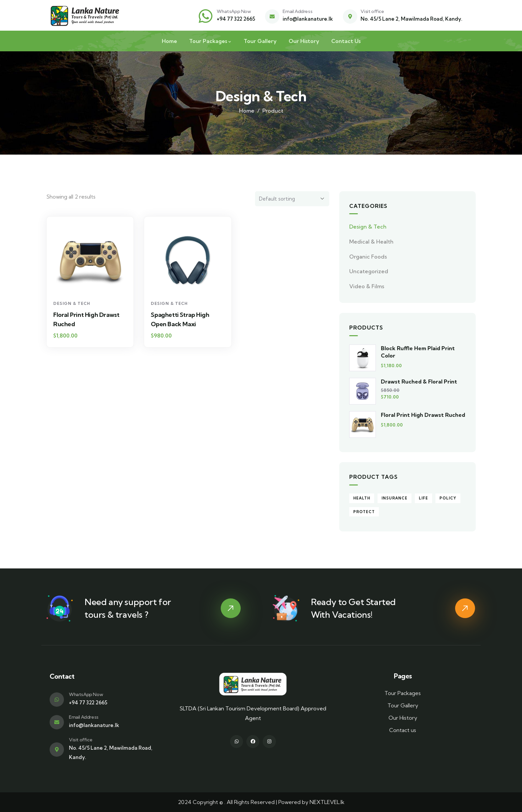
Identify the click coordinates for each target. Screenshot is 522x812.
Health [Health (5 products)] (362, 498)
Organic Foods (368, 257)
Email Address (297, 11)
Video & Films (367, 286)
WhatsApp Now (234, 11)
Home (247, 111)
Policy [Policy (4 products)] (448, 498)
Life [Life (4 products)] (423, 498)
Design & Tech (72, 303)
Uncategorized (369, 271)
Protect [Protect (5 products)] (364, 512)
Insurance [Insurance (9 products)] (394, 498)
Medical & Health (371, 242)
